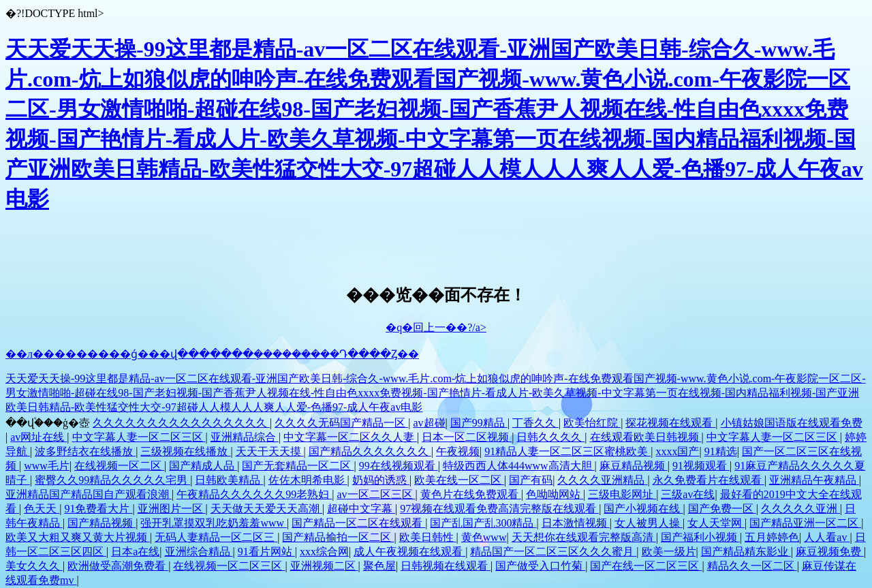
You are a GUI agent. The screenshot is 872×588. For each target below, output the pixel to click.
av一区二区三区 (376, 494)
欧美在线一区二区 (459, 480)
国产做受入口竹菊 (540, 566)
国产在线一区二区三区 (646, 566)
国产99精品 (479, 423)
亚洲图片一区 (172, 509)
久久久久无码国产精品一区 (341, 423)
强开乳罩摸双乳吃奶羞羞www (214, 523)
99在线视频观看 (399, 466)
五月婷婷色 (772, 537)
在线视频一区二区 (119, 466)
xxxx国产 (677, 451)
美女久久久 (34, 566)
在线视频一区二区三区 (229, 566)
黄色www (484, 537)
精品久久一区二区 (752, 566)
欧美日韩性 (428, 537)
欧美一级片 (669, 552)
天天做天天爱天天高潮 (266, 509)
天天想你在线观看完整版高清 (584, 537)
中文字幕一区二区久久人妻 (350, 437)
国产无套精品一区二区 (298, 466)
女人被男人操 (649, 523)
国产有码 (531, 480)
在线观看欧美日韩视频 (646, 437)
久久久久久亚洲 (800, 509)
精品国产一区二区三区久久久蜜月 (553, 552)
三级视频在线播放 (185, 451)
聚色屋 (379, 566)
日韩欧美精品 (229, 480)
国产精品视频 (102, 523)
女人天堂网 (716, 523)
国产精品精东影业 (746, 552)
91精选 (721, 451)
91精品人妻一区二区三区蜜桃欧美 (567, 451)
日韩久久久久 (550, 437)
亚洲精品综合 (245, 437)
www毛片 (47, 466)
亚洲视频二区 (324, 566)
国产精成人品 (203, 466)
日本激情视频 (576, 523)
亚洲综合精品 (199, 552)
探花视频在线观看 (670, 423)
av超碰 (429, 423)
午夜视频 (458, 451)
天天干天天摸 (270, 451)
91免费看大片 (98, 509)
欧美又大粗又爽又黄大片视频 (78, 537)
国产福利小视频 (700, 537)
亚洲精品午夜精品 (814, 480)
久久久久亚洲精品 (602, 480)
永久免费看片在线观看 (708, 480)
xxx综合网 (324, 552)
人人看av (827, 537)
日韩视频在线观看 (446, 566)
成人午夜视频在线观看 (409, 552)
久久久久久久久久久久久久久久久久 (181, 423)
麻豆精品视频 (634, 466)
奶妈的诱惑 (381, 480)
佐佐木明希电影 (308, 480)
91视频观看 (701, 466)
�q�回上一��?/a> (436, 327)
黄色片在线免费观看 (471, 494)
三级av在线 (688, 494)
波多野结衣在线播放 (85, 451)
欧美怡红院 (592, 423)
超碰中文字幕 (361, 509)
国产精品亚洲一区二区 (805, 523)
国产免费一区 (722, 509)
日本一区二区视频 (467, 437)
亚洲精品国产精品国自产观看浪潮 (89, 494)
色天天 (42, 509)
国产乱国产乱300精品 (483, 523)
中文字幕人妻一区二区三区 (139, 437)
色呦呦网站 (555, 494)
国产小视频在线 (643, 509)
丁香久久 (535, 423)
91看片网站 (266, 552)
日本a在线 (135, 552)
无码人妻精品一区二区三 (216, 537)
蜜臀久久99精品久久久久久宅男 (112, 480)
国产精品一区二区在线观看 (358, 523)
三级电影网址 (622, 494)
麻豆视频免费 (830, 552)
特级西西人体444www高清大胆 (519, 466)
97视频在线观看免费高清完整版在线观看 (499, 509)
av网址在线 (38, 437)
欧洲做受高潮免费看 (118, 566)
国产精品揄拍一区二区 (338, 537)
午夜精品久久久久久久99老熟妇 (254, 494)
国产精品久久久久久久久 (370, 451)
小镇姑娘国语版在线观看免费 (792, 423)
